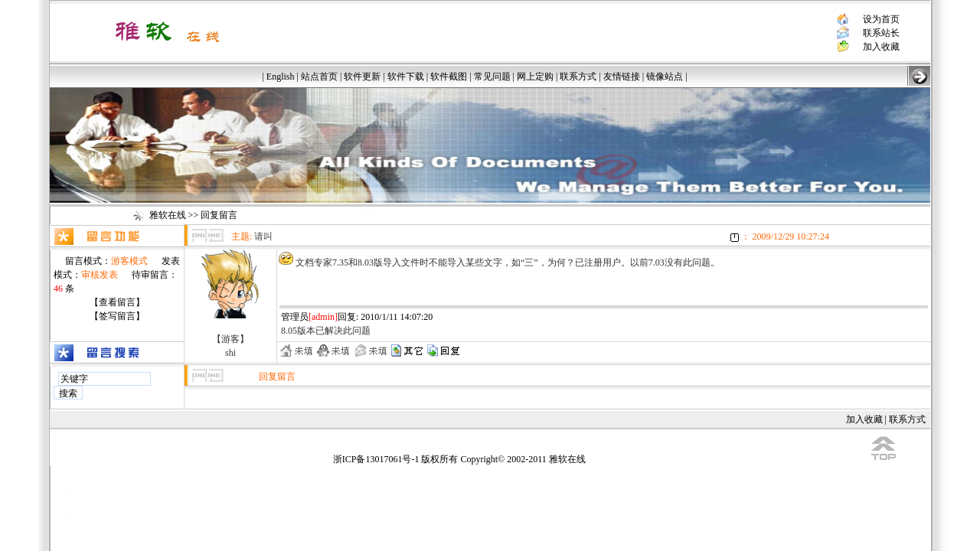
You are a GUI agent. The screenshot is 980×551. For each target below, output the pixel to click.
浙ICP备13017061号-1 (376, 459)
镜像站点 (665, 77)
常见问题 (492, 77)
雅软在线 (168, 215)
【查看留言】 (117, 302)
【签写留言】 (117, 316)
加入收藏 (881, 47)
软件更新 (362, 77)
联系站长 (881, 33)
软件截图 (449, 77)
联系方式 (578, 77)
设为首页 (881, 19)
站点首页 (319, 77)
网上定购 (535, 77)
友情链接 (622, 77)
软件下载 (406, 77)
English (281, 77)
